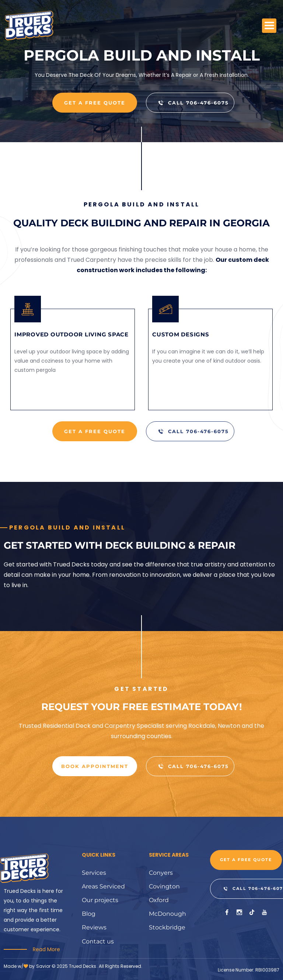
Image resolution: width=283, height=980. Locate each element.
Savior (43, 966)
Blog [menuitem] (89, 915)
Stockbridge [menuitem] (167, 929)
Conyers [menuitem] (161, 873)
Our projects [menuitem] (100, 901)
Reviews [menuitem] (94, 929)
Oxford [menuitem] (159, 901)
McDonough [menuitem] (167, 915)
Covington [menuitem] (164, 887)
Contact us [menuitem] (98, 943)
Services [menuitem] (94, 873)
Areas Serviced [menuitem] (103, 887)
